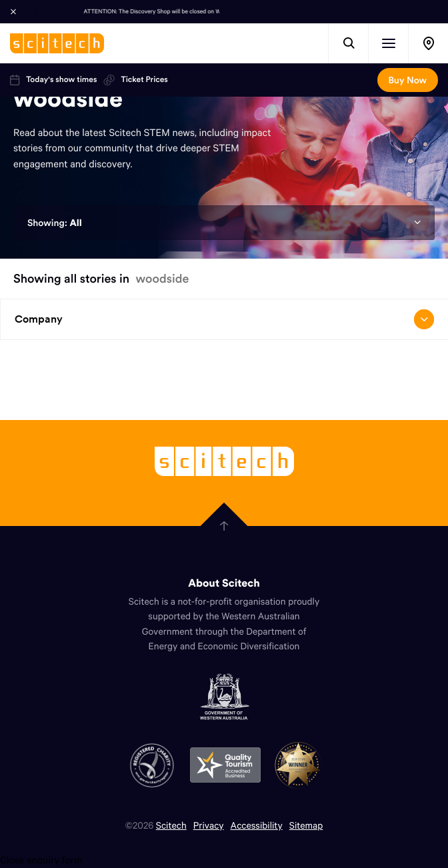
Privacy (209, 825)
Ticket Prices (135, 80)
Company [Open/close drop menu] (224, 319)
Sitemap (306, 825)
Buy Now (408, 80)
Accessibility (257, 825)
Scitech (171, 825)
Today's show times (53, 80)
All (75, 223)
